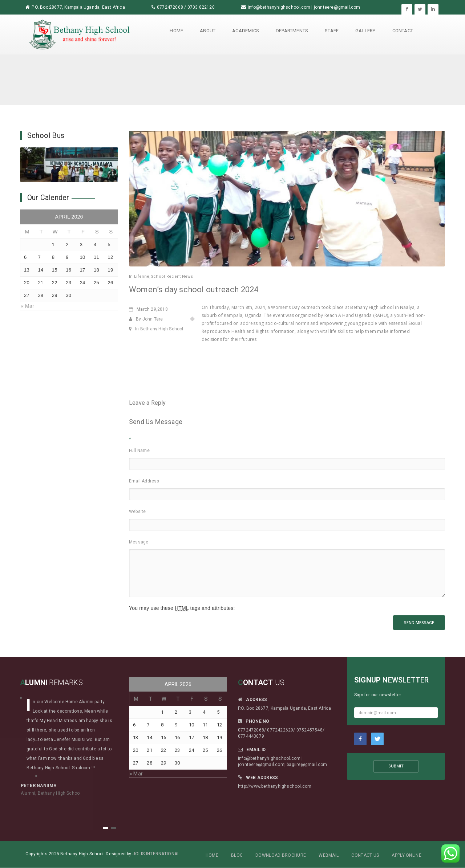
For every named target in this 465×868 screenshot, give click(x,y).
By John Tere (146, 319)
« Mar (27, 306)
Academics (246, 31)
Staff (332, 31)
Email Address (144, 481)
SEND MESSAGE (419, 622)
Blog (237, 855)
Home (176, 31)
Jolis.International (156, 854)
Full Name (139, 451)
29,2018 (148, 309)
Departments (292, 31)
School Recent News (172, 276)
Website (137, 512)
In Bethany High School (156, 329)
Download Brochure (281, 855)
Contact (403, 31)
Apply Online (407, 855)
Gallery (365, 31)
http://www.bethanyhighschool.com (275, 786)
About (208, 31)
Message (139, 542)
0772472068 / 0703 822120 (186, 7)
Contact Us (365, 855)
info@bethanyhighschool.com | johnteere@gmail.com (304, 7)
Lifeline (142, 276)
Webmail (329, 855)
